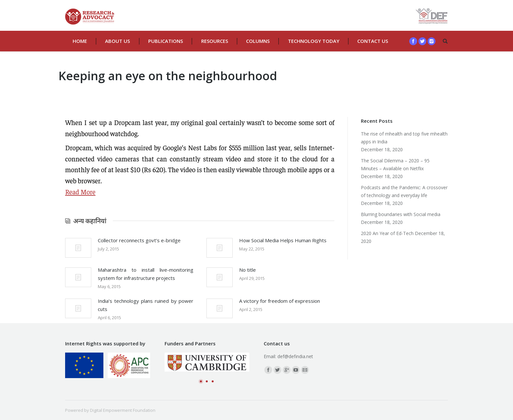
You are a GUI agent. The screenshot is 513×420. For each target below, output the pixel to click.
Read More (80, 192)
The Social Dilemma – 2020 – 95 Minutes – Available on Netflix (395, 164)
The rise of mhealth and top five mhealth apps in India (404, 138)
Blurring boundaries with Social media (401, 214)
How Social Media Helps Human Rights (283, 240)
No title (248, 270)
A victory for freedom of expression (280, 301)
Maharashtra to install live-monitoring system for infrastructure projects (146, 274)
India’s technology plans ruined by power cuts (146, 305)
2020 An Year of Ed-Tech (387, 233)
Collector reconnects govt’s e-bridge (139, 240)
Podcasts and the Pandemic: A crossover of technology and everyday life (404, 191)
